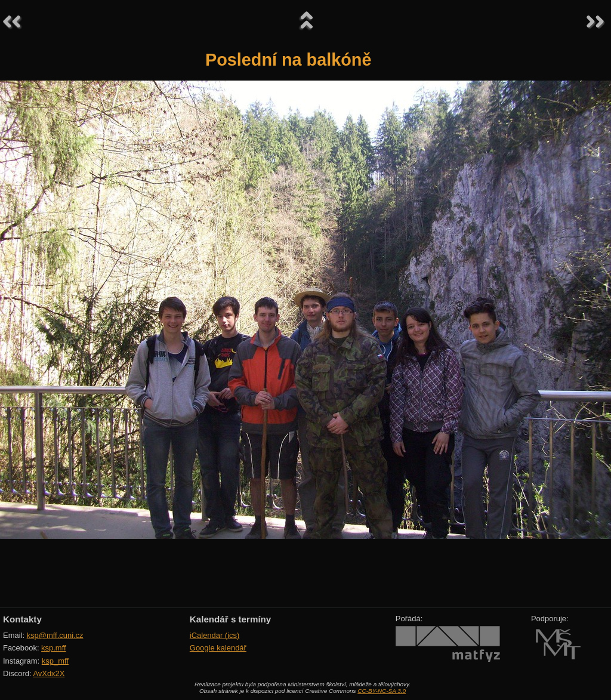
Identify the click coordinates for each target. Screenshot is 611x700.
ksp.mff (54, 648)
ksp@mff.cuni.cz (55, 635)
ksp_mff (55, 661)
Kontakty (22, 619)
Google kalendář (218, 648)
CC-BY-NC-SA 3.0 (382, 691)
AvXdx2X (49, 673)
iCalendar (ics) (215, 635)
